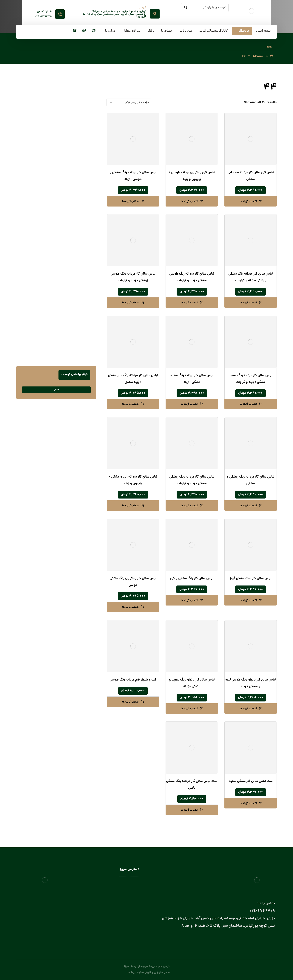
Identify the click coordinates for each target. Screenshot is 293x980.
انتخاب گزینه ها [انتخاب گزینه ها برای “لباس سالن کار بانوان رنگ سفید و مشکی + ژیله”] (189, 709)
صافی (56, 390)
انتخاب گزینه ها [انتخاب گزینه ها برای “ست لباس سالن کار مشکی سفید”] (248, 803)
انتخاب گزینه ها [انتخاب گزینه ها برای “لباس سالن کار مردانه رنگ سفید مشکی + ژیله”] (189, 404)
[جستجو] (186, 8)
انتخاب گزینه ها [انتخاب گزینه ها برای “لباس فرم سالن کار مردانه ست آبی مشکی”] (248, 201)
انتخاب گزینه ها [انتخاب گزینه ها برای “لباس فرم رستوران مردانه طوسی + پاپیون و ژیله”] (189, 201)
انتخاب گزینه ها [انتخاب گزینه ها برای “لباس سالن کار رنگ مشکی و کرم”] (189, 600)
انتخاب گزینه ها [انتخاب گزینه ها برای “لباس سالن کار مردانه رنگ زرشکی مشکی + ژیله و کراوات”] (189, 506)
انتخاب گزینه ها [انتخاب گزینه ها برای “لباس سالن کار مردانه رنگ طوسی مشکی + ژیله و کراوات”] (189, 303)
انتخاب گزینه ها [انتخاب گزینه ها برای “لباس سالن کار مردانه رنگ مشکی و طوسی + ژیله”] (131, 201)
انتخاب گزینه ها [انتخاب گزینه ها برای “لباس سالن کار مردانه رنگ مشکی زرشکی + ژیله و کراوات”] (248, 303)
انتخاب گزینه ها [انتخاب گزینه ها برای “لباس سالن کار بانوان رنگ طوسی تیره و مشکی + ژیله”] (248, 709)
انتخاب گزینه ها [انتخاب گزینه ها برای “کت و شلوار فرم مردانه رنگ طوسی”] (131, 702)
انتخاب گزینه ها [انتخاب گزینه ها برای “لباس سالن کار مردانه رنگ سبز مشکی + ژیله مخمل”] (131, 404)
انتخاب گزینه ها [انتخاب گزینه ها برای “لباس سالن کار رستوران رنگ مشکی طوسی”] (131, 607)
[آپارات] (75, 31)
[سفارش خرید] (129, 102)
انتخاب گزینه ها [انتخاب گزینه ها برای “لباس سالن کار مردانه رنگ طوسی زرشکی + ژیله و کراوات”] (131, 303)
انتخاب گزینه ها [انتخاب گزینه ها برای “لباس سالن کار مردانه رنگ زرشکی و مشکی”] (248, 506)
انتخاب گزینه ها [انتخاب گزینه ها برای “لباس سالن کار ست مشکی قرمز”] (248, 600)
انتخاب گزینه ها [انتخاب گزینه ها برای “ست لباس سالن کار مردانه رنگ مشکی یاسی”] (189, 810)
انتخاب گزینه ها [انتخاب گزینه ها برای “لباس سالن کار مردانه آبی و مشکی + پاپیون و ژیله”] (131, 506)
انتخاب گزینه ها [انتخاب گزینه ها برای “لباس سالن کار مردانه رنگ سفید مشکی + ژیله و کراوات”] (248, 404)
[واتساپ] (84, 31)
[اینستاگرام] (94, 31)
